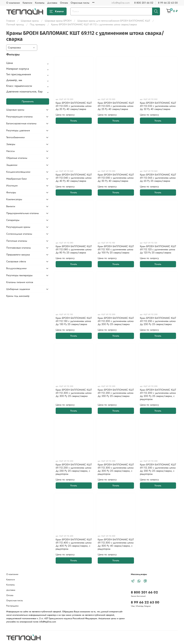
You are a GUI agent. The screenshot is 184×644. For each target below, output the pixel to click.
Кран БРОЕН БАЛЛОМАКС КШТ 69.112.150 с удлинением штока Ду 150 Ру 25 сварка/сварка (74, 321)
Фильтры (11, 192)
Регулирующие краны (18, 227)
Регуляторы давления (18, 130)
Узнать (74, 121)
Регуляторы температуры (19, 275)
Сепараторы (13, 220)
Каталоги (27, 3)
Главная (11, 21)
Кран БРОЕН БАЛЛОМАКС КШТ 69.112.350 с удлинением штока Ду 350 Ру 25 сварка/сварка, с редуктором (158, 469)
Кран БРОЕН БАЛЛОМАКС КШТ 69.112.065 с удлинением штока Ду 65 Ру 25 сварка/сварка (158, 178)
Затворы (11, 144)
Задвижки (12, 165)
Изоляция (12, 186)
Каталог (57, 11)
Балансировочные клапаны (21, 123)
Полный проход (15, 24)
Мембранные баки (16, 179)
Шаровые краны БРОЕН (58, 21)
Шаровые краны (30, 21)
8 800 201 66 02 (144, 3)
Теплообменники (15, 137)
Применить (28, 101)
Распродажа (12, 606)
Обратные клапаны (17, 158)
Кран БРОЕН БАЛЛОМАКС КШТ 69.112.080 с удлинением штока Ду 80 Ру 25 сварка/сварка (74, 249)
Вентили (11, 206)
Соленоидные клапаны (19, 234)
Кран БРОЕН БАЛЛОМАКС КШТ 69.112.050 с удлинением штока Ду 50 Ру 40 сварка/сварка (116, 178)
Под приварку (38, 24)
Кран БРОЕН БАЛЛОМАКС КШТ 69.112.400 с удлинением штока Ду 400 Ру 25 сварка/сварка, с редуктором (74, 544)
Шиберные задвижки (18, 289)
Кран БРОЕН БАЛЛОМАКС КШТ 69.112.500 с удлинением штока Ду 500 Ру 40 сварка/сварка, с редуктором (116, 544)
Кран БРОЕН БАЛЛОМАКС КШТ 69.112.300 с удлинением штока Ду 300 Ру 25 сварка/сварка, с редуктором (116, 469)
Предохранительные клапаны (23, 213)
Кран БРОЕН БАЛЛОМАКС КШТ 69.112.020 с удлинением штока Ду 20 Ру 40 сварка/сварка (74, 106)
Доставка (52, 3)
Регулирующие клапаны (19, 117)
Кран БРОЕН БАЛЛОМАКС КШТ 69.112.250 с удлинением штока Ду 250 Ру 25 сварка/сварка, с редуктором (74, 469)
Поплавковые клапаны (19, 248)
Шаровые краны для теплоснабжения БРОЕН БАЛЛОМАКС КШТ (114, 21)
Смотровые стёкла (16, 261)
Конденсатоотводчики (18, 172)
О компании (13, 3)
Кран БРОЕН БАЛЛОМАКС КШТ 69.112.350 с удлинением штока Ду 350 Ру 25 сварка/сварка (116, 393)
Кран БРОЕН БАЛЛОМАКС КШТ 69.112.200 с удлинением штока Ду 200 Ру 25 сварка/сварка (116, 321)
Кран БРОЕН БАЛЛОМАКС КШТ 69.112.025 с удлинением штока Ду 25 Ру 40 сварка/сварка (116, 106)
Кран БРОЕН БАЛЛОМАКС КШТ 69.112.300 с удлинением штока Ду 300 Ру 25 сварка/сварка (74, 393)
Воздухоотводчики (16, 268)
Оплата (64, 3)
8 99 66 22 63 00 (168, 3)
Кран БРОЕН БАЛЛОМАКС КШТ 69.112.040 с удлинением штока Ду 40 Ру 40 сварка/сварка (74, 178)
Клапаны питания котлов (20, 282)
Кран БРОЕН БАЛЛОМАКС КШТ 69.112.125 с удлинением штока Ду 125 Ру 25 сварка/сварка (158, 249)
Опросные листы (80, 3)
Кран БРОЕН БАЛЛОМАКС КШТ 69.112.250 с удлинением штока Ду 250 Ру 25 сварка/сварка (158, 321)
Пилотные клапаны (17, 241)
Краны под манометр (18, 296)
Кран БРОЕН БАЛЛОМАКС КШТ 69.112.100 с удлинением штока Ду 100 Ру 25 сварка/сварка (116, 249)
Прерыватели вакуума (18, 255)
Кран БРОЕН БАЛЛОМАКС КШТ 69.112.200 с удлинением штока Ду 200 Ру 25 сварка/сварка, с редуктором (158, 394)
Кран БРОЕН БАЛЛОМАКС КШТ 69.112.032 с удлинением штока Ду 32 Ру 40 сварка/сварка (158, 106)
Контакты (40, 3)
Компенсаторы (14, 199)
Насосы (10, 151)
